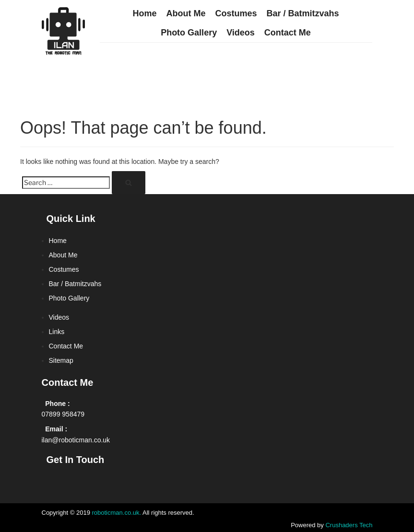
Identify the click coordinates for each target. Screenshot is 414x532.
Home (144, 13)
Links (57, 332)
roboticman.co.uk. (116, 513)
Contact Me (288, 33)
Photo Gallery (189, 33)
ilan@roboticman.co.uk (76, 440)
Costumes (236, 13)
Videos (241, 33)
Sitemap (61, 360)
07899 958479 (63, 414)
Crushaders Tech (349, 525)
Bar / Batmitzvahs (302, 13)
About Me (186, 13)
